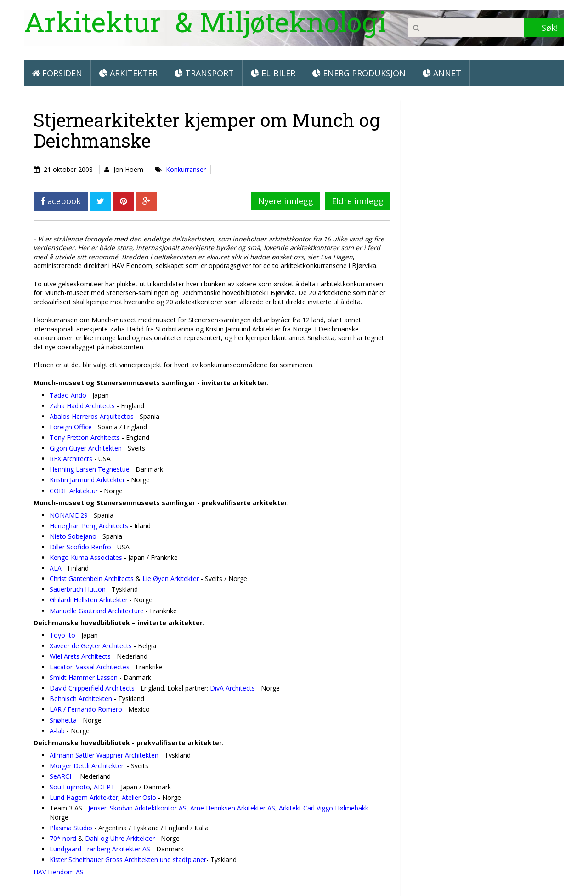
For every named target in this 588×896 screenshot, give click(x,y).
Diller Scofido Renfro (80, 547)
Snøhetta (63, 720)
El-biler (273, 73)
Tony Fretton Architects (85, 437)
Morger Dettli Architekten (87, 766)
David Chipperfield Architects (92, 688)
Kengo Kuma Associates (86, 557)
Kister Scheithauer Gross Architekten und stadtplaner (128, 859)
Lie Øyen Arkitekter (171, 579)
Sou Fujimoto (70, 787)
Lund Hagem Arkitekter (84, 797)
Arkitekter (128, 73)
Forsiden (57, 73)
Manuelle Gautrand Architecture (97, 611)
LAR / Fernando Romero (86, 709)
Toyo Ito (62, 635)
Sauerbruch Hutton (78, 589)
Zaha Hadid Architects (82, 406)
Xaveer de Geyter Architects (91, 646)
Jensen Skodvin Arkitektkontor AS (137, 808)
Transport (204, 73)
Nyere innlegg (286, 201)
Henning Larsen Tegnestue (90, 469)
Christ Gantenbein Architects (92, 579)
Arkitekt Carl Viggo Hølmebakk (324, 808)
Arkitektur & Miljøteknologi (205, 21)
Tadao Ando (68, 395)
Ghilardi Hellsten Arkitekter (89, 600)
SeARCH (62, 776)
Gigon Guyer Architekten (86, 448)
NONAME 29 (69, 515)
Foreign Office (71, 427)
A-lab (57, 731)
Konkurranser (186, 169)
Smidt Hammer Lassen (84, 677)
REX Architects (71, 459)
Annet (442, 73)
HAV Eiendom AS (59, 872)
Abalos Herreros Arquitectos (93, 416)
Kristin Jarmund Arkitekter (87, 480)
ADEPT (104, 787)
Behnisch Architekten (81, 699)
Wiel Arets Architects (80, 656)
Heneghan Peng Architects (89, 526)
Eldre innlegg (358, 201)
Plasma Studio (71, 828)
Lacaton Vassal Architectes (90, 667)
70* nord (63, 838)
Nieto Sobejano (73, 536)
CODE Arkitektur (74, 491)
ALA (56, 568)
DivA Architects (232, 688)
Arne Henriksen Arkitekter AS (233, 808)
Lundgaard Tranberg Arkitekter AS (100, 849)
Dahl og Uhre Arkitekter (120, 838)
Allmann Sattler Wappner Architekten (104, 755)
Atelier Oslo (139, 797)
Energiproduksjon (359, 73)
